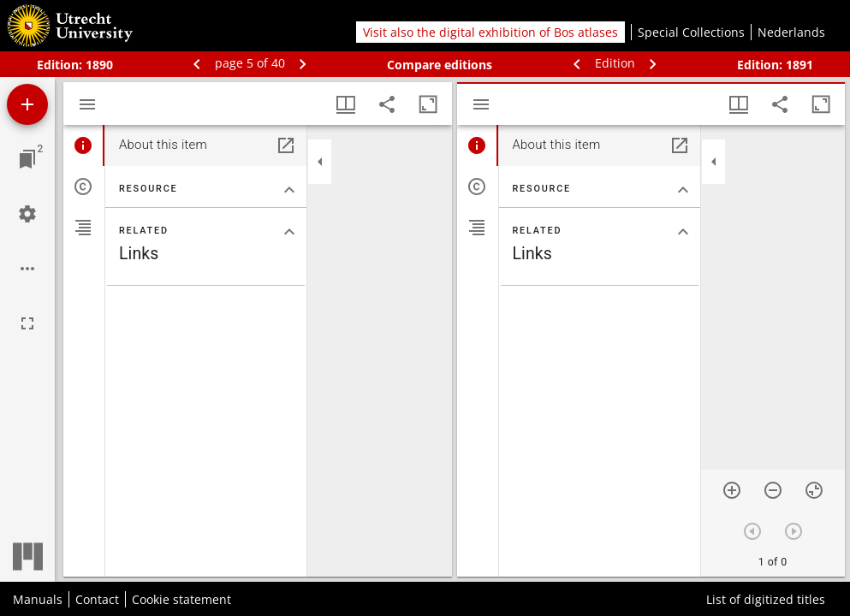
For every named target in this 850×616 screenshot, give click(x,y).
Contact (97, 599)
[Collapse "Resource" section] (289, 190)
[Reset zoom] (814, 490)
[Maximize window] (428, 104)
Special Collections (691, 32)
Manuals (38, 599)
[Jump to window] (27, 159)
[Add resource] (27, 104)
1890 (99, 65)
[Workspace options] (27, 269)
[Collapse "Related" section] (289, 232)
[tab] (84, 145)
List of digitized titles (766, 599)
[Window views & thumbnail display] (346, 104)
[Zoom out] (773, 490)
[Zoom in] (732, 490)
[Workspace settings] (27, 214)
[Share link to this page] (387, 104)
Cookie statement (181, 599)
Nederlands (791, 32)
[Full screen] (27, 323)
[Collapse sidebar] (320, 162)
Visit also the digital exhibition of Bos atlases (490, 32)
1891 (799, 65)
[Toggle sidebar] (87, 104)
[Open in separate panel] (286, 145)
